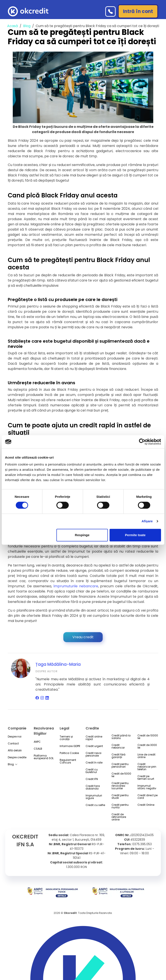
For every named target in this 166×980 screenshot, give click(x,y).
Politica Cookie (69, 753)
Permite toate (135, 535)
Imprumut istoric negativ (147, 787)
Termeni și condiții (66, 738)
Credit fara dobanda (93, 787)
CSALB (38, 749)
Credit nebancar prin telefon (147, 767)
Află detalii (15, 750)
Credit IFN (92, 779)
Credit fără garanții (118, 756)
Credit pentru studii (120, 797)
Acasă (13, 26)
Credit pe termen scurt (146, 778)
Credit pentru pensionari (120, 765)
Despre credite (17, 757)
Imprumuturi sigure (94, 797)
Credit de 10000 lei (148, 737)
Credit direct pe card (148, 797)
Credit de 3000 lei (147, 746)
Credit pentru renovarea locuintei (120, 786)
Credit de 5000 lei (121, 775)
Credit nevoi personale (93, 754)
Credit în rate (94, 763)
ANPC (37, 742)
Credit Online (146, 805)
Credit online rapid (94, 738)
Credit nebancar (118, 746)
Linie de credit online (146, 756)
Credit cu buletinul (92, 771)
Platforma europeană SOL (44, 757)
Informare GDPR (70, 746)
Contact (13, 744)
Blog (27, 26)
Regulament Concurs (68, 761)
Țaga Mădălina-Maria (58, 664)
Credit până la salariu (121, 737)
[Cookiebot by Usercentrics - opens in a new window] (142, 442)
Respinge (82, 535)
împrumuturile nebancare (76, 586)
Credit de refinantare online (119, 817)
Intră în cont (138, 11)
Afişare (147, 521)
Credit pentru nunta (120, 806)
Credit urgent (94, 746)
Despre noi (15, 737)
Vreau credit (83, 637)
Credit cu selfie (95, 805)
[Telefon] (110, 11)
